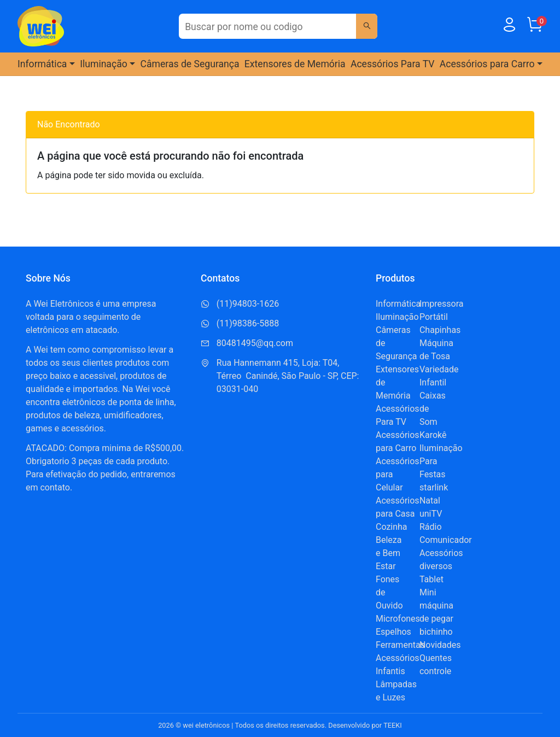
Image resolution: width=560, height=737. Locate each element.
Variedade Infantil (439, 376)
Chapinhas (440, 330)
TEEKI (393, 725)
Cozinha (392, 527)
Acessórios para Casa (398, 507)
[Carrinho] (534, 27)
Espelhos (393, 632)
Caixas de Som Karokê (433, 415)
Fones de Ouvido (389, 592)
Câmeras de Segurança (190, 64)
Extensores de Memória (295, 64)
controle (435, 671)
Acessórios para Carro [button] (487, 64)
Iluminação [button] (104, 64)
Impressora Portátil (442, 310)
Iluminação (397, 317)
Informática (398, 304)
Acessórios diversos (441, 560)
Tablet (431, 579)
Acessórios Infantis (398, 665)
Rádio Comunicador (446, 533)
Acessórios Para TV (393, 64)
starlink (434, 487)
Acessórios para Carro (398, 441)
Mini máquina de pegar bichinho (436, 612)
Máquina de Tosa (436, 350)
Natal (430, 501)
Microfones (398, 619)
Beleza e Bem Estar (389, 553)
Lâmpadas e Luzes (396, 691)
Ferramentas (400, 645)
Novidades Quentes (440, 651)
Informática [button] (42, 64)
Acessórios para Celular (398, 474)
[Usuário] (509, 27)
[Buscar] (366, 26)
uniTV (431, 514)
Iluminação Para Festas (441, 461)
